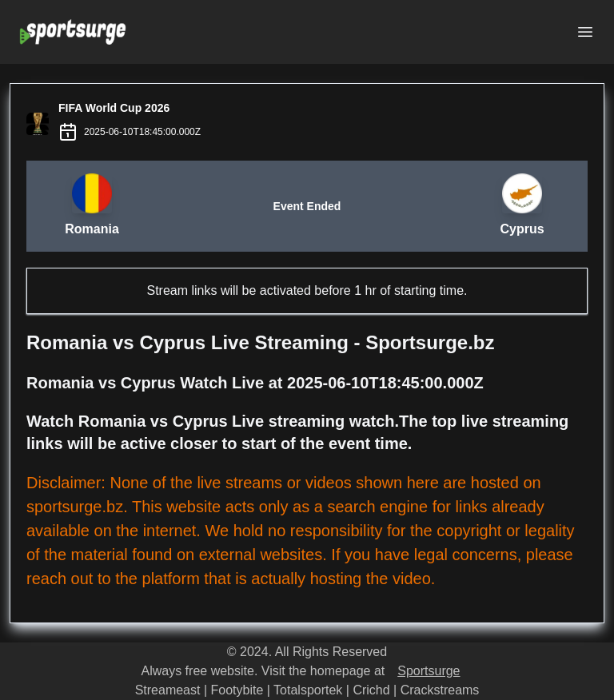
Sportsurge (429, 671)
